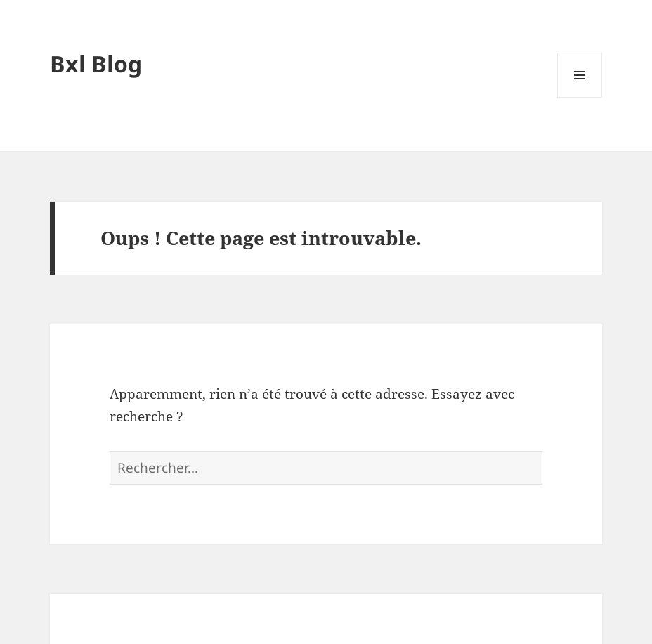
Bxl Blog (96, 64)
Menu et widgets (580, 97)
